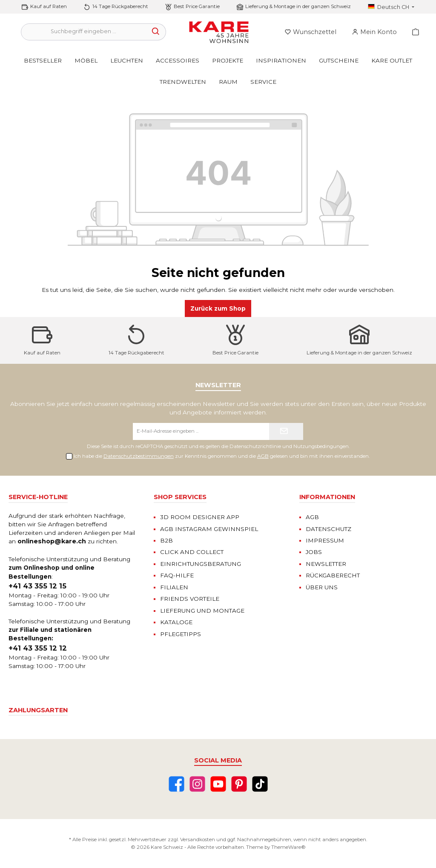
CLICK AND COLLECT (192, 552)
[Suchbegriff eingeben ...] (84, 32)
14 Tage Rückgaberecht (120, 6)
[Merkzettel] (310, 32)
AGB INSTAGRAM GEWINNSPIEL (209, 529)
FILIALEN (174, 587)
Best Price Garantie (197, 6)
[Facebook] (176, 784)
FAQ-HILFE (177, 575)
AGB (263, 456)
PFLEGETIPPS (181, 634)
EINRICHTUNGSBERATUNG (201, 564)
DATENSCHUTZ (328, 529)
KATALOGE (176, 622)
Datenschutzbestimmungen (139, 456)
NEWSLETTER (326, 564)
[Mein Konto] (374, 32)
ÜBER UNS (322, 587)
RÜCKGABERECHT (333, 575)
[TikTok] (260, 784)
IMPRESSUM (325, 540)
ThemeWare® (288, 847)
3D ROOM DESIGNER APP (200, 517)
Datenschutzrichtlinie (255, 446)
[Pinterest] (239, 784)
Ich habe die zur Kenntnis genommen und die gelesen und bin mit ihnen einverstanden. (222, 456)
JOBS (314, 552)
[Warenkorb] (413, 32)
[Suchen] (156, 32)
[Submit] (286, 431)
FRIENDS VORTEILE (190, 599)
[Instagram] (197, 784)
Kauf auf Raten (49, 6)
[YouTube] (218, 784)
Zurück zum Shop (218, 308)
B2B (166, 540)
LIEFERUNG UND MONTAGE (202, 611)
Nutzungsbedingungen (321, 446)
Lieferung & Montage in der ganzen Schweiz (298, 6)
